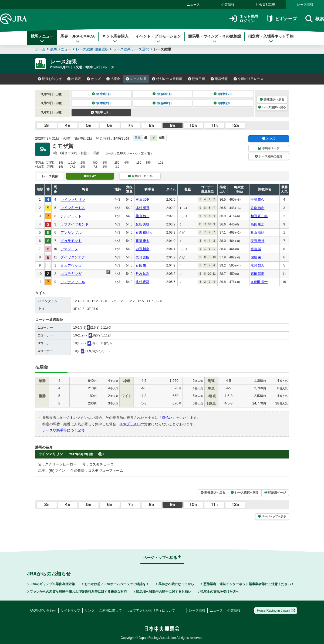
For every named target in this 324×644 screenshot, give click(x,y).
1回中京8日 (223, 103)
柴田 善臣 (142, 257)
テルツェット (71, 216)
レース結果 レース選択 (131, 49)
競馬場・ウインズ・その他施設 (215, 39)
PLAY (90, 176)
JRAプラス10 (130, 424)
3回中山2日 (101, 103)
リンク (90, 611)
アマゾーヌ (69, 249)
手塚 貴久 (257, 200)
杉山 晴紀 (257, 232)
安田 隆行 (257, 241)
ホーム (40, 49)
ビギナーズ (282, 19)
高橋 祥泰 (257, 274)
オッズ (94, 79)
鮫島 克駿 (142, 224)
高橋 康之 (257, 224)
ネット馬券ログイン (244, 19)
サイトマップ (70, 611)
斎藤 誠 (256, 249)
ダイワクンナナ (73, 257)
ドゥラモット (71, 241)
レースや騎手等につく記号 (63, 430)
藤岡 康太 (142, 241)
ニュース (193, 5)
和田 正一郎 (259, 216)
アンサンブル (71, 233)
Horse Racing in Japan (276, 611)
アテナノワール (73, 282)
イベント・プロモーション (158, 39)
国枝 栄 (256, 257)
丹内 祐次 (142, 274)
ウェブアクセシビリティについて (151, 611)
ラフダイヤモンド (75, 224)
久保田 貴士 (259, 282)
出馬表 (74, 79)
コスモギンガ (71, 274)
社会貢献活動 (266, 5)
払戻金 (113, 79)
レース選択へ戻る (272, 107)
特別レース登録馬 (167, 79)
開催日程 (197, 79)
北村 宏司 (142, 282)
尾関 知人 (257, 265)
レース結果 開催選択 (92, 49)
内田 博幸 (142, 249)
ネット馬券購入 (115, 39)
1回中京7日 (223, 94)
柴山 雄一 (142, 216)
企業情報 (228, 5)
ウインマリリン (73, 200)
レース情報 (305, 5)
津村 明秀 (142, 208)
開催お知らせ (50, 79)
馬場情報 (219, 79)
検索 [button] (315, 19)
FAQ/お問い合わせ (43, 611)
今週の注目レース (249, 79)
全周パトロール (140, 176)
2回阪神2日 (162, 103)
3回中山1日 (101, 94)
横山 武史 (142, 200)
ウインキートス (73, 208)
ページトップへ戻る (272, 516)
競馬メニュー (42, 39)
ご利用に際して (110, 611)
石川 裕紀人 (144, 232)
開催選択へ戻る (272, 99)
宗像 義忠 (257, 208)
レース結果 (136, 79)
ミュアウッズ (71, 266)
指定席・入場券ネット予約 (271, 39)
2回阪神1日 (162, 94)
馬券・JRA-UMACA (78, 39)
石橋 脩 (141, 265)
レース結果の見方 (269, 156)
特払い (167, 418)
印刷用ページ (269, 148)
